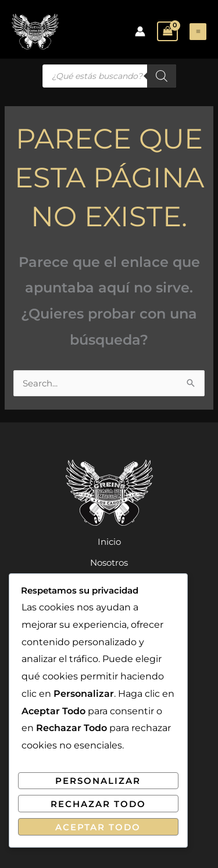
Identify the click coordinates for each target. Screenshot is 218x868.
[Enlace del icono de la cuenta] (140, 31)
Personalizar (98, 781)
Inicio (109, 542)
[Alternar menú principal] (198, 32)
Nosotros (109, 563)
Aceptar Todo (98, 827)
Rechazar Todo (98, 804)
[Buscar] (162, 76)
